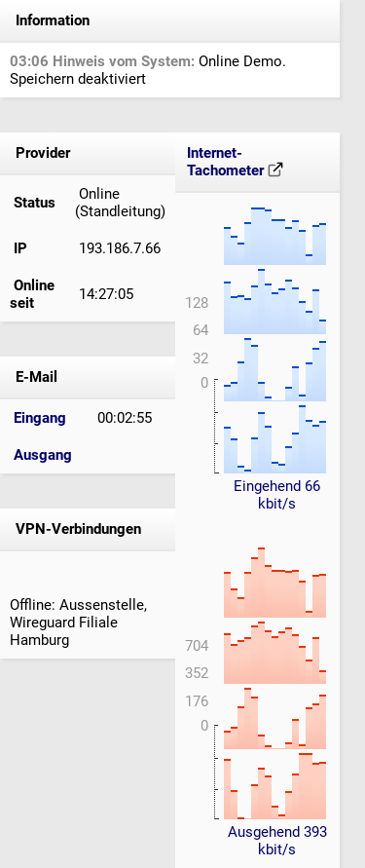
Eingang (40, 418)
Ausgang (43, 455)
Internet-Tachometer (235, 162)
